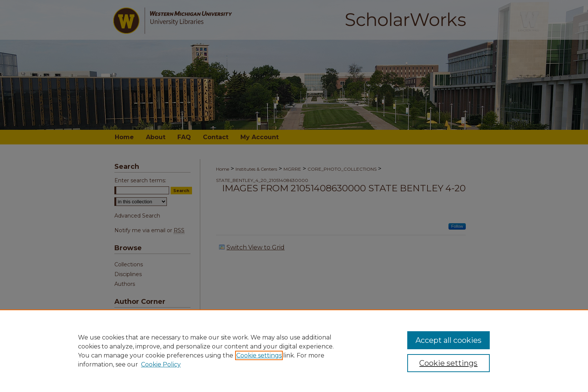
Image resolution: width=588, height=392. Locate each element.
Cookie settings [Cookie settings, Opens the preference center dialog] (448, 363)
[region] (294, 351)
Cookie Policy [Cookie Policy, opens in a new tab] (161, 364)
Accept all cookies (448, 340)
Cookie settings (259, 355)
